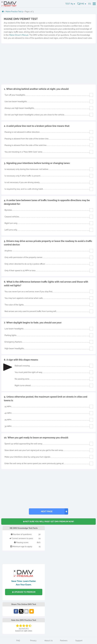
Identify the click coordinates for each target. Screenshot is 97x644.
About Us (48, 641)
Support (79, 641)
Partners (64, 641)
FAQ (18, 641)
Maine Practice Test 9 (14, 12)
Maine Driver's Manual (19, 35)
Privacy (33, 641)
